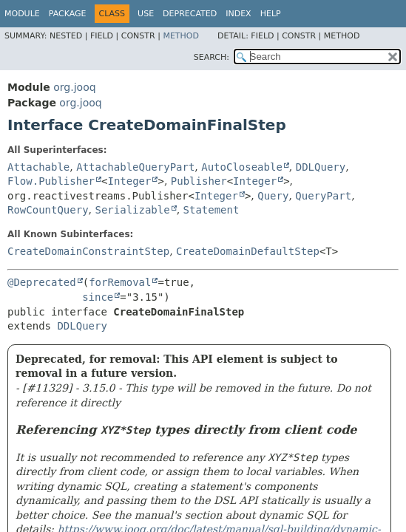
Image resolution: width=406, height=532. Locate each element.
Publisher (199, 181)
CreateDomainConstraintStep (88, 251)
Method (181, 36)
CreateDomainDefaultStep (248, 251)
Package (68, 14)
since (98, 297)
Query (273, 196)
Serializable (132, 210)
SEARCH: (212, 57)
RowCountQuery (48, 210)
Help (271, 14)
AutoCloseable (242, 167)
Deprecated (190, 14)
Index (238, 14)
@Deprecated (42, 282)
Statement (212, 210)
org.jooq (74, 87)
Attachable (38, 167)
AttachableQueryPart (135, 167)
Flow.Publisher (51, 181)
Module (22, 14)
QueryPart (323, 196)
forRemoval (120, 282)
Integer (129, 181)
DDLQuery (321, 167)
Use (146, 14)
